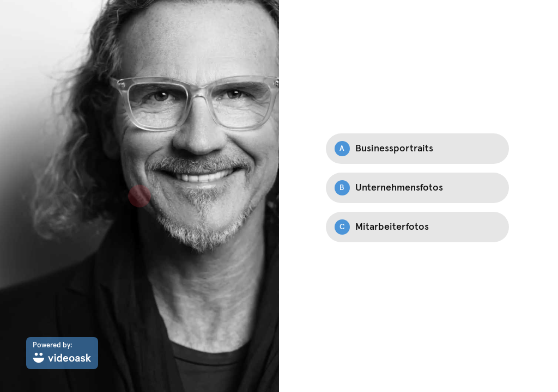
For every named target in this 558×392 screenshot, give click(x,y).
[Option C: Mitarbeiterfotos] (417, 227)
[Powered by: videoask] (62, 353)
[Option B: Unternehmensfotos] (417, 188)
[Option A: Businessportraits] (417, 149)
